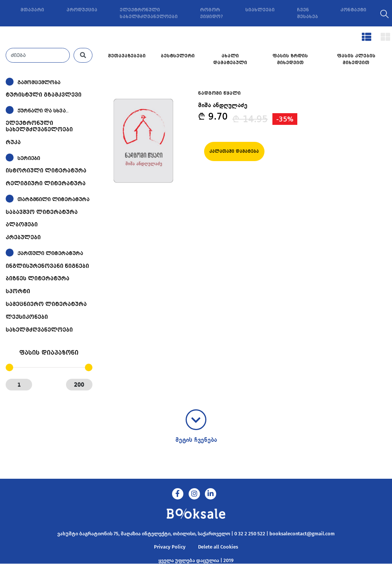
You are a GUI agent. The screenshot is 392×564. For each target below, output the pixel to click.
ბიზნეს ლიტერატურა (38, 278)
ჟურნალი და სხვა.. (43, 111)
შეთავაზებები (127, 56)
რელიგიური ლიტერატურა (46, 183)
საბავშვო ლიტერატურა (42, 212)
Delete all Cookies (218, 547)
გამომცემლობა (39, 82)
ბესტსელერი (178, 56)
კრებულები (23, 237)
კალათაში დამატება (234, 151)
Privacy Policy (170, 547)
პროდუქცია (82, 10)
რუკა (13, 142)
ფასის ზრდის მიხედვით (290, 59)
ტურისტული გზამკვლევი (44, 95)
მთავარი (32, 10)
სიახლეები (260, 10)
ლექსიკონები (27, 317)
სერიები (29, 158)
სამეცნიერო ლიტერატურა (46, 304)
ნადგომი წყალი (219, 93)
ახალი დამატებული (230, 59)
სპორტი (18, 291)
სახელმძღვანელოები (39, 330)
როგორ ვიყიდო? (211, 13)
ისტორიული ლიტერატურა (46, 171)
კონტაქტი (353, 10)
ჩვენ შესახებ (307, 13)
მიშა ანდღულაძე (223, 106)
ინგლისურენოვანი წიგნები (47, 266)
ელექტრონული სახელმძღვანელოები (149, 13)
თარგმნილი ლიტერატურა (53, 199)
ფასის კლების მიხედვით (356, 59)
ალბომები (22, 224)
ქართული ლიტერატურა (50, 253)
